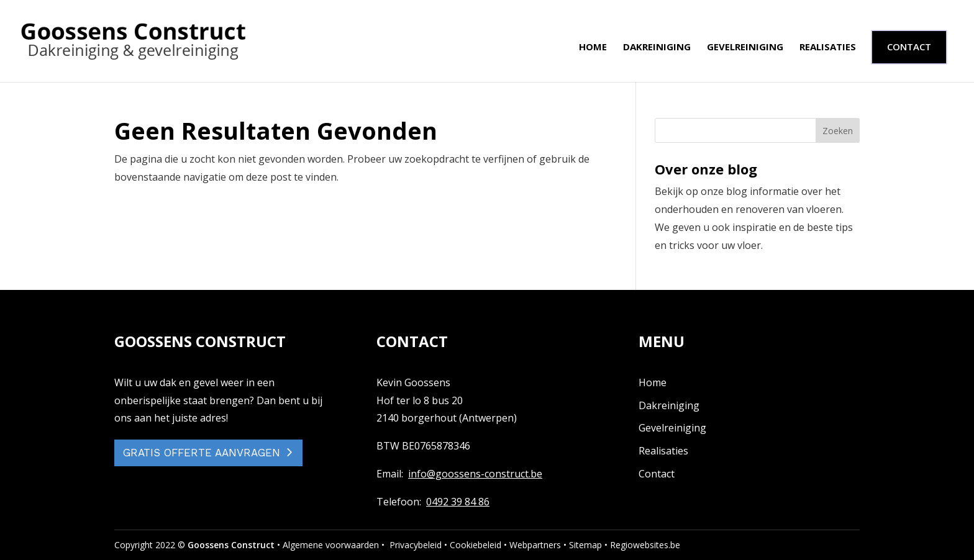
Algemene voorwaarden (331, 545)
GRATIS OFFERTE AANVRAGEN (202, 453)
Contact (657, 474)
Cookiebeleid (476, 545)
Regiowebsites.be (645, 545)
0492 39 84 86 (458, 502)
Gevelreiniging (745, 47)
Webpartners (535, 545)
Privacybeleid (416, 545)
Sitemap (585, 545)
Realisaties (828, 47)
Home (593, 47)
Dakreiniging (657, 47)
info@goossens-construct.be (475, 474)
